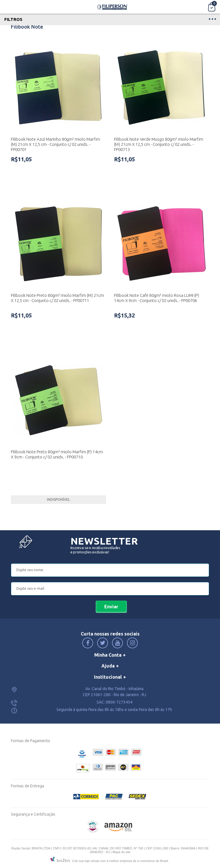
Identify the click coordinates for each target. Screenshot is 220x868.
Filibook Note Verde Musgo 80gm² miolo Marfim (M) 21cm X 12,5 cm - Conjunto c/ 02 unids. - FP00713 (159, 144)
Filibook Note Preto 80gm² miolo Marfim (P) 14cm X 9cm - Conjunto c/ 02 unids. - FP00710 (57, 454)
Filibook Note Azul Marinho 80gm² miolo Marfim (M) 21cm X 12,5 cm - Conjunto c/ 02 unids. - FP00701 (55, 144)
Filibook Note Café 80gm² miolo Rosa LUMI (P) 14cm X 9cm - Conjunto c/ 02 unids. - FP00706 (157, 298)
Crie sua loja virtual (86, 861)
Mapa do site (121, 852)
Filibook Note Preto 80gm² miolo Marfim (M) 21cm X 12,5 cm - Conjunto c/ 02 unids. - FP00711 (57, 298)
